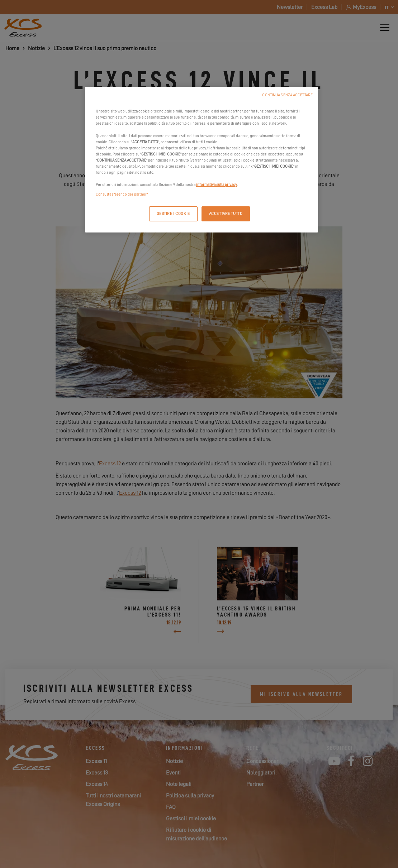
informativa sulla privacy (217, 185)
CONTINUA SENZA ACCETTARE (287, 95)
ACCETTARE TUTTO (226, 214)
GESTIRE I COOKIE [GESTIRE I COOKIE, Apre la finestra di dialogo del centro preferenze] (173, 214)
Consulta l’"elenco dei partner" (122, 194)
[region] (202, 160)
